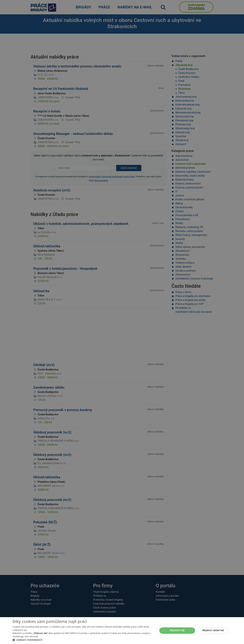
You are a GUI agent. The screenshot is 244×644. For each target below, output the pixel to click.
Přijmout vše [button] (177, 630)
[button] (83, 640)
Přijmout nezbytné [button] (213, 630)
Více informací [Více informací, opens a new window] (32, 636)
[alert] (122, 322)
